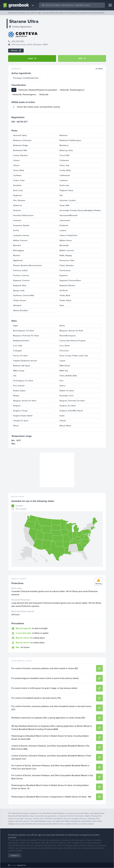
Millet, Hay (64, 371)
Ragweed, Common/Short (70, 280)
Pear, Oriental (19, 386)
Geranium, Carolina (68, 200)
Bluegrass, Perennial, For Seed (26, 336)
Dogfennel (17, 195)
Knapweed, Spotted (21, 225)
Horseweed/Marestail (68, 215)
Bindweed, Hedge (21, 145)
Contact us (15, 855)
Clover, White (19, 170)
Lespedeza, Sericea (21, 235)
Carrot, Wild (64, 155)
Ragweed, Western (67, 285)
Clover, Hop (64, 165)
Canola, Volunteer (21, 155)
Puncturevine (65, 270)
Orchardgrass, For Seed (23, 381)
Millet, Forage (19, 371)
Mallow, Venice (66, 240)
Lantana (63, 230)
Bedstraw (64, 135)
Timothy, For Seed (21, 421)
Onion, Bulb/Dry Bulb (68, 376)
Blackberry (64, 145)
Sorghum (17, 406)
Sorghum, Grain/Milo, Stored (71, 411)
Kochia (16, 230)
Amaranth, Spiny (20, 135)
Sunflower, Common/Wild (24, 295)
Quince (63, 386)
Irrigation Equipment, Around (25, 361)
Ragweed (64, 275)
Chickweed (64, 160)
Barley (62, 326)
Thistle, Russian (20, 301)
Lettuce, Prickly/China (68, 235)
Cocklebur (17, 175)
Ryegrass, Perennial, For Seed (72, 401)
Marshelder (64, 245)
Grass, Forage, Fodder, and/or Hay (74, 356)
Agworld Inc (22, 865)
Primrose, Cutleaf (20, 270)
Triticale (63, 421)
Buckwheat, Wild (20, 150)
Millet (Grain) (65, 366)
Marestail (17, 245)
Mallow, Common (20, 240)
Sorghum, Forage (20, 411)
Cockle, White (65, 170)
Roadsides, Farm (67, 396)
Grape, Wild (64, 205)
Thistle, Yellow (65, 301)
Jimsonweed (65, 220)
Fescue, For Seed (20, 356)
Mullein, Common (67, 250)
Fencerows (64, 351)
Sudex (62, 416)
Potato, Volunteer (67, 265)
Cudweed (64, 180)
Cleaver (16, 165)
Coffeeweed (65, 175)
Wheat (16, 426)
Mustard (17, 255)
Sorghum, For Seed (68, 406)
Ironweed (17, 220)
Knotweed (64, 225)
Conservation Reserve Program (73, 341)
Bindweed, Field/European (70, 140)
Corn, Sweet (65, 346)
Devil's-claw (64, 185)
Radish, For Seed (67, 391)
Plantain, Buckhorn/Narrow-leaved (27, 265)
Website (16, 50)
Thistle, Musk (65, 295)
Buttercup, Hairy (66, 150)
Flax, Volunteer (19, 200)
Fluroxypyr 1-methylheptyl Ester (26, 78)
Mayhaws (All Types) (22, 366)
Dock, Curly (18, 190)
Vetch (62, 306)
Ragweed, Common (21, 280)
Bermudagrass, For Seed (23, 331)
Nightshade (18, 260)
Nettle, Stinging (66, 255)
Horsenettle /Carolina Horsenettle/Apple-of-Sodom (80, 210)
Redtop (16, 396)
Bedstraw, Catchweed (22, 140)
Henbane (17, 210)
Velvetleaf (17, 306)
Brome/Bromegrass (68, 336)
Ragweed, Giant (20, 285)
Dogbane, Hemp (66, 190)
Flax (61, 195)
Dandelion (17, 185)
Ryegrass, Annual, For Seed (25, 401)
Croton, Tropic (19, 180)
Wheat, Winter (65, 426)
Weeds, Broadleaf (20, 311)
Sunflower (64, 290)
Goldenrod (17, 205)
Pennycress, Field (67, 260)
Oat (15, 376)
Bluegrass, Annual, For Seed (71, 331)
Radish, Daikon (19, 391)
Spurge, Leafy (19, 290)
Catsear (16, 160)
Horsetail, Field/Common (23, 215)
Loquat (62, 361)
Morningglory (19, 250)
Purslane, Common (21, 275)
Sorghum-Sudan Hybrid (23, 416)
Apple (16, 326)
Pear (62, 381)
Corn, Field (18, 346)
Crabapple (17, 351)
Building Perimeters (21, 341)
